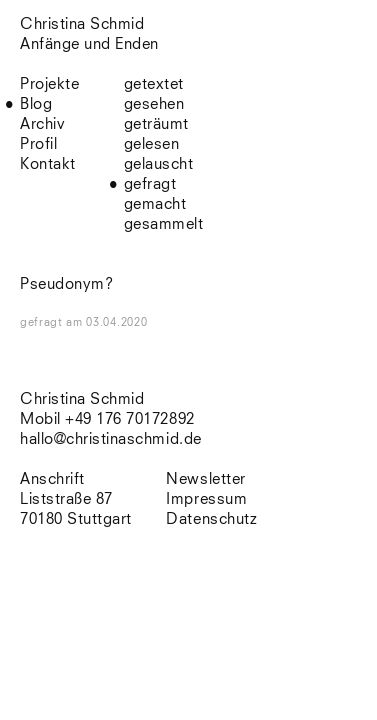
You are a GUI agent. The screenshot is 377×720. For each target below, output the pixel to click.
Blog (36, 104)
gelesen (152, 144)
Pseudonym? (66, 284)
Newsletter (205, 479)
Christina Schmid (82, 399)
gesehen (154, 104)
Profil (38, 144)
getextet (154, 84)
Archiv (42, 124)
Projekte (49, 84)
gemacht (155, 204)
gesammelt (164, 224)
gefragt (150, 184)
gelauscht (159, 164)
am (106, 322)
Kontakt (48, 164)
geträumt (156, 124)
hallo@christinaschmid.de (111, 439)
